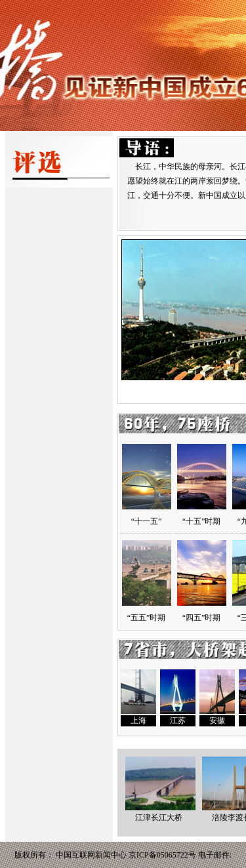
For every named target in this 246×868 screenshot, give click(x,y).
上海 (138, 720)
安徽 (217, 720)
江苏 (178, 720)
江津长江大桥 (160, 813)
